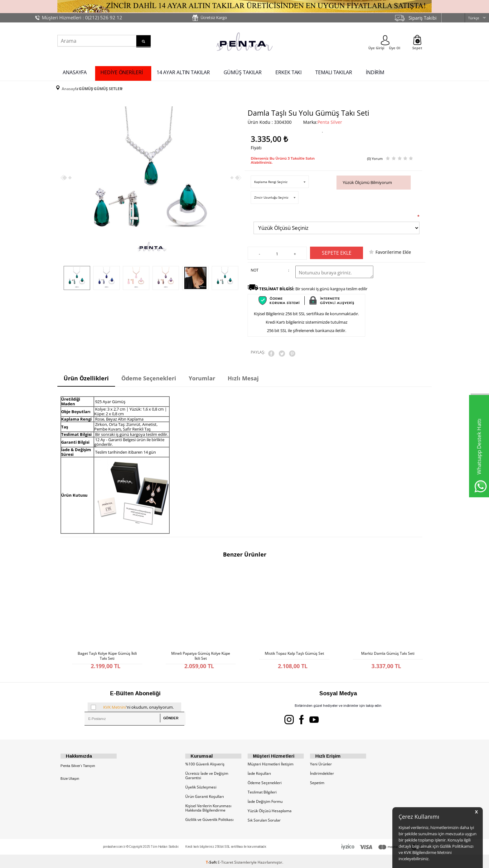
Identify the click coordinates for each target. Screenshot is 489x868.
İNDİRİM (375, 71)
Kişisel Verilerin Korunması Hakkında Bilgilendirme (208, 806)
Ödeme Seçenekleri (265, 781)
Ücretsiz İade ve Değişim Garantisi (207, 773)
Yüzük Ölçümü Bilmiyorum (367, 178)
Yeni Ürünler (321, 762)
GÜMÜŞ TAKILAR (243, 71)
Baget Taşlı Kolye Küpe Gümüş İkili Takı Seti (107, 649)
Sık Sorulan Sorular (264, 818)
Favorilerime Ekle (393, 250)
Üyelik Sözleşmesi (201, 785)
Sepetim (317, 781)
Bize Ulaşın (70, 776)
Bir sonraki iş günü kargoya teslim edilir (313, 286)
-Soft (212, 860)
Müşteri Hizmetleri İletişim (271, 762)
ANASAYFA (75, 71)
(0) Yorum (375, 154)
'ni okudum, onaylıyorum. (132, 702)
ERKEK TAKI (288, 71)
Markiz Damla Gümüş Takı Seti (388, 648)
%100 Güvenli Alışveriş (205, 762)
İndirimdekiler (322, 771)
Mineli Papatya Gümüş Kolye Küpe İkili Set (201, 649)
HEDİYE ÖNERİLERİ (121, 71)
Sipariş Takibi (423, 18)
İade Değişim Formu (265, 799)
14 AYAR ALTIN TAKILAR (183, 71)
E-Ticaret (225, 860)
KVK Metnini (115, 702)
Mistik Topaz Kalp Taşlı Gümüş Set (294, 648)
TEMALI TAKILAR (334, 71)
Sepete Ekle (337, 250)
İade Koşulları (259, 771)
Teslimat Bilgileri (262, 790)
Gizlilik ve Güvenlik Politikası (209, 817)
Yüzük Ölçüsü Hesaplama (270, 809)
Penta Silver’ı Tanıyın (78, 764)
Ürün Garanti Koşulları (205, 794)
